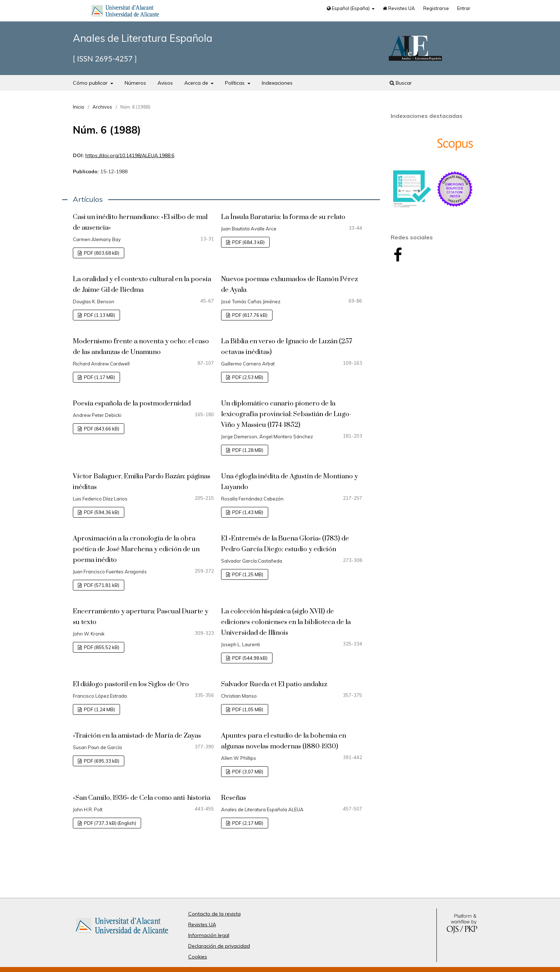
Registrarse (436, 8)
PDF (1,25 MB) (247, 574)
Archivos (102, 107)
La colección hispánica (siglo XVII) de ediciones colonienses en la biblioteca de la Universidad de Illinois (286, 622)
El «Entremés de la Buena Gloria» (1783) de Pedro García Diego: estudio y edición (285, 544)
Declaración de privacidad (219, 946)
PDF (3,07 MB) (247, 772)
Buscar (401, 83)
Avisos (165, 83)
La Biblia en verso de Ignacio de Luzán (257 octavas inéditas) (287, 347)
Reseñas (234, 798)
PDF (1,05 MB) (247, 709)
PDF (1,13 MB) (99, 315)
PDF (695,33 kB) (101, 761)
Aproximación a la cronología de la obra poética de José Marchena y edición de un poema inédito (136, 549)
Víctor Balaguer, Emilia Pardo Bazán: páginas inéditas (142, 482)
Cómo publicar (91, 83)
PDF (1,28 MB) (247, 450)
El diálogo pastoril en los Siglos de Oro (131, 684)
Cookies (198, 957)
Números (135, 83)
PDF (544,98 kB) (249, 658)
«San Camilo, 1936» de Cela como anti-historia (142, 798)
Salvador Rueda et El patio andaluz (274, 684)
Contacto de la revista (214, 914)
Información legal (209, 935)
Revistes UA (399, 8)
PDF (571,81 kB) (101, 585)
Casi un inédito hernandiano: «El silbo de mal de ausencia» (140, 222)
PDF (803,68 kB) (101, 253)
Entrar (464, 8)
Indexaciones (277, 83)
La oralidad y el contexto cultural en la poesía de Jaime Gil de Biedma (142, 285)
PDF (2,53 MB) (247, 377)
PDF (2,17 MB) (247, 823)
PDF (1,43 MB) (247, 512)
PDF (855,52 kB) (101, 647)
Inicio (79, 107)
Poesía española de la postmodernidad (132, 403)
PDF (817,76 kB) (249, 315)
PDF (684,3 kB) (248, 242)
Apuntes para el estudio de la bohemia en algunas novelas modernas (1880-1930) (284, 741)
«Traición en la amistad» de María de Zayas (137, 736)
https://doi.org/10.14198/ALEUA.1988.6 (130, 155)
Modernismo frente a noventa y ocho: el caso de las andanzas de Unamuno (141, 347)
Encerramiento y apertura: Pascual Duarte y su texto (141, 617)
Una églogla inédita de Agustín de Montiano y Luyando (289, 482)
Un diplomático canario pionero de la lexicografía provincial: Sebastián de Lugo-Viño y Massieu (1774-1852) (286, 414)
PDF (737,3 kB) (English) (109, 823)
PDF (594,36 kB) (101, 512)
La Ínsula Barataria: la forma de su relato (283, 217)
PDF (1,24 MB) (99, 709)
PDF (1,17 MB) (99, 377)
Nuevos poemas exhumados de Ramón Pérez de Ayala (289, 285)
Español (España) (349, 8)
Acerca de (197, 83)
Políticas (236, 83)
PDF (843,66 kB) (101, 429)
